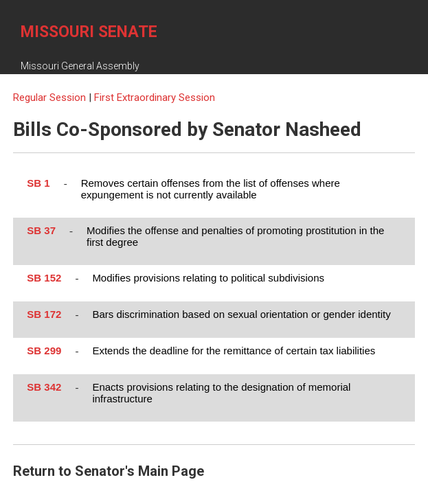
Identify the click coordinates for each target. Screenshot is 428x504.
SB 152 (44, 278)
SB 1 (38, 183)
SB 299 (44, 351)
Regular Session (51, 98)
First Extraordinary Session (155, 98)
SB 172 (44, 314)
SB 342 (44, 387)
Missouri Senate (89, 32)
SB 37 (41, 230)
